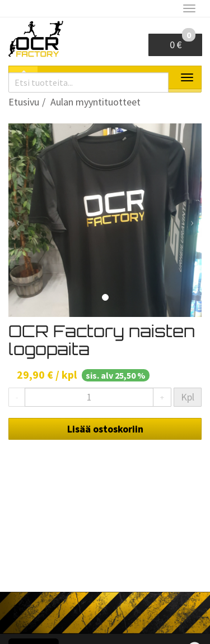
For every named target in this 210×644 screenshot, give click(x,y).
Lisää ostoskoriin (105, 429)
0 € (183, 42)
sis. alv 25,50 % (116, 375)
